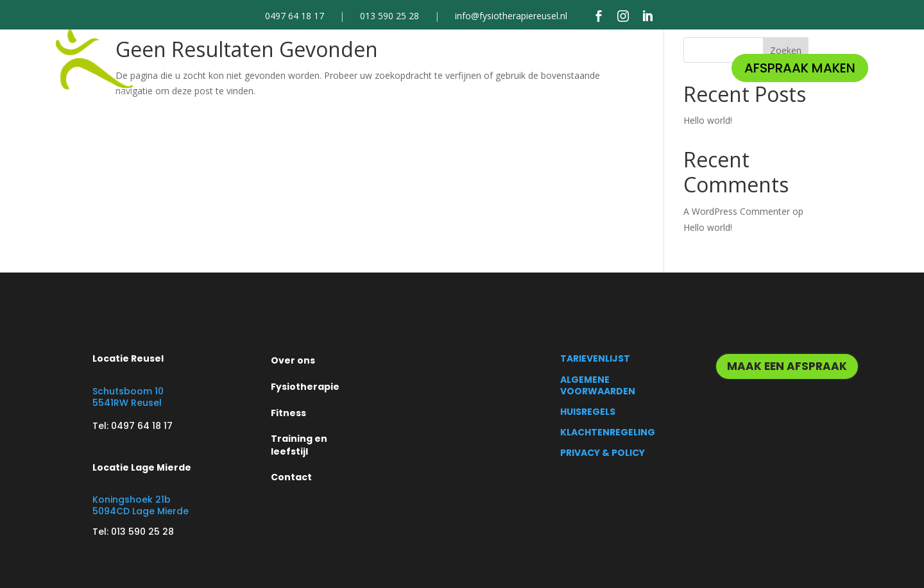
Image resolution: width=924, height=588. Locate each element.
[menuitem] (250, 68)
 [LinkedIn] (647, 16)
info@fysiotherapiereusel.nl (511, 16)
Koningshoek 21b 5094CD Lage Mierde (141, 505)
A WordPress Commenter (737, 211)
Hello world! (708, 120)
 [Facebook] (599, 16)
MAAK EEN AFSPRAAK (787, 366)
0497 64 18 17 (295, 16)
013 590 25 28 (389, 16)
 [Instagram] (623, 16)
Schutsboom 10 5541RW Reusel (128, 397)
